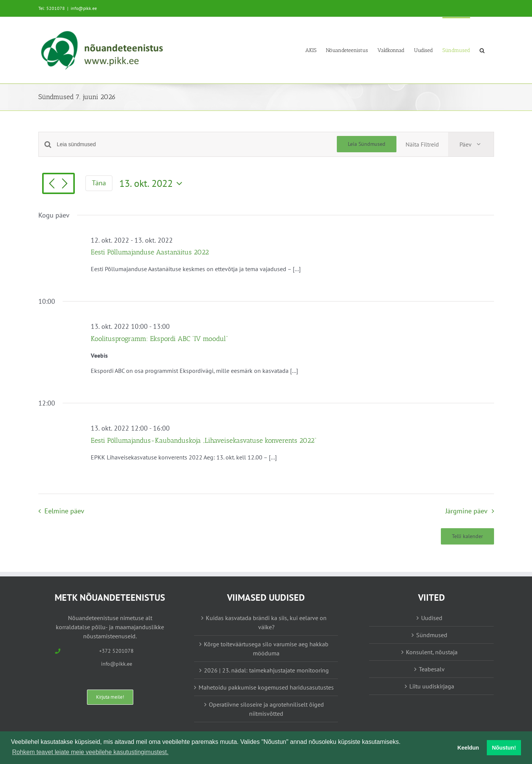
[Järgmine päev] (65, 184)
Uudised (432, 618)
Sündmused (432, 635)
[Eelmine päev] (52, 184)
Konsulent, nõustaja (432, 652)
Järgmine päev (466, 511)
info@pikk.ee (84, 8)
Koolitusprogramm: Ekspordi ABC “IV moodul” (159, 339)
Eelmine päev (64, 511)
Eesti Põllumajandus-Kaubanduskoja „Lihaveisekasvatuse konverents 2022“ (204, 440)
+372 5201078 (116, 651)
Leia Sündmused (367, 144)
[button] (482, 50)
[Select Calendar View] (471, 144)
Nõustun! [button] (504, 748)
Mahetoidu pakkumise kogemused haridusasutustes (266, 687)
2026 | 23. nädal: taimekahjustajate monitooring (266, 670)
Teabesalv (432, 669)
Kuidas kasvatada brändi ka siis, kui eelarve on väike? (266, 622)
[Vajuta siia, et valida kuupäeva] (153, 183)
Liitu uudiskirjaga (432, 686)
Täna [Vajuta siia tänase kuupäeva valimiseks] (99, 183)
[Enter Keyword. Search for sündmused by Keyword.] (197, 144)
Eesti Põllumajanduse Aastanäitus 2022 (150, 252)
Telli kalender (467, 536)
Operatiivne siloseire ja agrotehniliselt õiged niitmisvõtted (266, 709)
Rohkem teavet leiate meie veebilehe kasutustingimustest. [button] (90, 752)
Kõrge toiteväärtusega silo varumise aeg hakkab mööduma (266, 649)
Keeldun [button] (468, 748)
